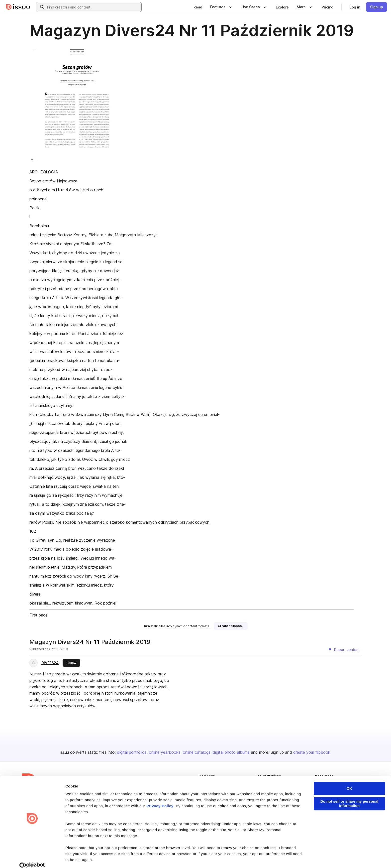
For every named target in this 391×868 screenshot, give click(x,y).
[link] (198, 7)
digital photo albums (231, 752)
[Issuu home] (18, 7)
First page (39, 615)
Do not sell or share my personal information (349, 796)
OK (349, 781)
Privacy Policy (160, 798)
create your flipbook (312, 752)
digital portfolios (132, 752)
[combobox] (93, 7)
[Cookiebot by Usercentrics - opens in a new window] (32, 858)
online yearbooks (165, 752)
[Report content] (344, 650)
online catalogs (197, 752)
